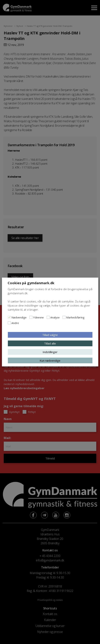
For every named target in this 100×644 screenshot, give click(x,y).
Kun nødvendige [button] (50, 361)
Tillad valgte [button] (50, 335)
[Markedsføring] (64, 317)
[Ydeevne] (31, 317)
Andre (15, 323)
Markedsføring (75, 317)
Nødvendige (19, 317)
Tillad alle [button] (50, 343)
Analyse (55, 317)
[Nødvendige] (9, 317)
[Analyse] (48, 317)
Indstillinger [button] (50, 352)
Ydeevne (38, 317)
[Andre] (9, 323)
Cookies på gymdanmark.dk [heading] (31, 283)
